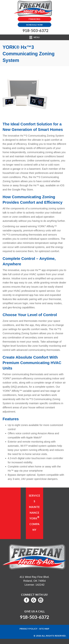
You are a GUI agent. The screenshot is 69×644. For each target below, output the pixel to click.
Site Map (44, 629)
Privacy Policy (29, 629)
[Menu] (34, 37)
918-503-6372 (34, 617)
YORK (34, 518)
